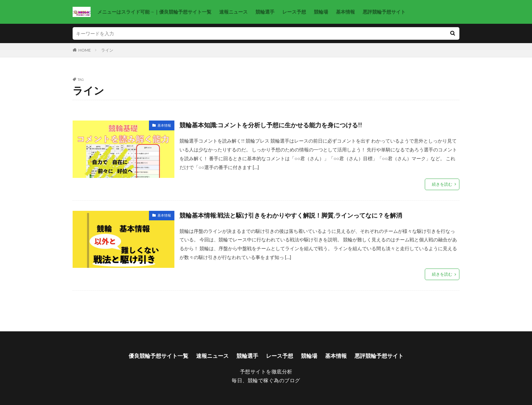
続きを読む (442, 184)
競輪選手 (265, 12)
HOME (85, 50)
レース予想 (294, 12)
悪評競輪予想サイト (384, 12)
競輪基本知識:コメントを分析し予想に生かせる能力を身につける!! (271, 125)
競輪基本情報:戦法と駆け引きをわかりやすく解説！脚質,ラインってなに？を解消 (291, 215)
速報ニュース (233, 12)
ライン (107, 50)
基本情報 (345, 12)
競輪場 (321, 12)
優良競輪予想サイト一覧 (158, 356)
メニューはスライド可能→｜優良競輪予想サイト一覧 (154, 12)
